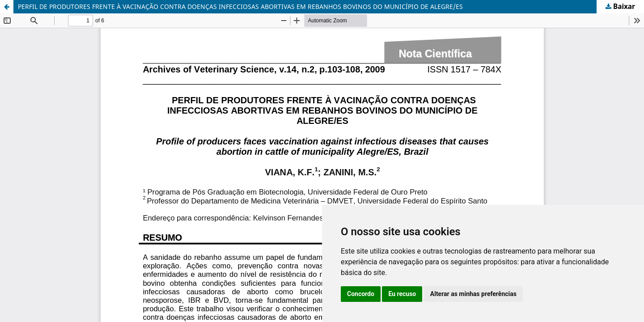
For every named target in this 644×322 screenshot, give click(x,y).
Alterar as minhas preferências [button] (473, 294)
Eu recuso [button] (402, 294)
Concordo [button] (361, 294)
